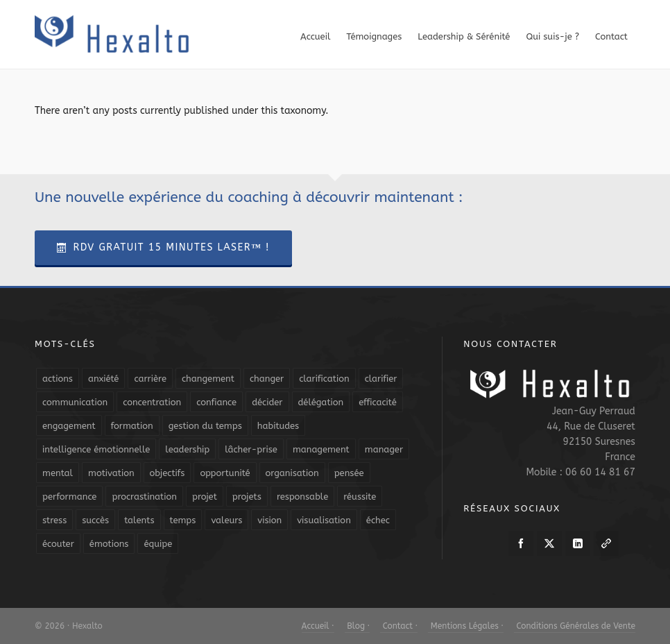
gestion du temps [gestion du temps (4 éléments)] (205, 426)
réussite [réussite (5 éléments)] (360, 497)
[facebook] (521, 543)
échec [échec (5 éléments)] (378, 520)
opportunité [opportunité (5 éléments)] (225, 473)
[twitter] (549, 543)
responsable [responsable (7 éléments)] (302, 497)
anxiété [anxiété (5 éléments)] (103, 379)
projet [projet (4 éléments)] (205, 497)
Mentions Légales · (466, 626)
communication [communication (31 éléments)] (75, 402)
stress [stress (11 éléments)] (54, 520)
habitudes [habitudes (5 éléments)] (278, 426)
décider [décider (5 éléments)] (267, 402)
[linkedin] (578, 543)
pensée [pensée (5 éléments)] (349, 473)
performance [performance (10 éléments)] (69, 497)
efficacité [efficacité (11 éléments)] (378, 402)
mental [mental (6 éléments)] (58, 473)
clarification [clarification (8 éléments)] (324, 379)
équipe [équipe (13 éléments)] (158, 544)
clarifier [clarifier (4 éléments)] (381, 379)
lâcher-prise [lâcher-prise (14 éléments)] (251, 449)
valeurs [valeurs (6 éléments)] (226, 520)
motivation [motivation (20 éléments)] (111, 473)
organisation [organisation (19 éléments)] (292, 473)
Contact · (399, 626)
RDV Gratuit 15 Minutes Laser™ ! (163, 247)
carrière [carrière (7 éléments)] (150, 379)
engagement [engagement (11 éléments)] (69, 426)
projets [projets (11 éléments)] (247, 497)
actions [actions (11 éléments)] (58, 379)
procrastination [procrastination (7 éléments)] (144, 497)
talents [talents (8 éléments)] (139, 520)
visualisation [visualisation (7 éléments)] (324, 520)
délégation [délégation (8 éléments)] (321, 402)
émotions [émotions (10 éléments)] (109, 544)
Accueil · (318, 626)
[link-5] (606, 543)
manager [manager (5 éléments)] (384, 449)
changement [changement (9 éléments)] (208, 379)
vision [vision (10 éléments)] (269, 520)
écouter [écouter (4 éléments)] (58, 544)
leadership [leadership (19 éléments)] (187, 449)
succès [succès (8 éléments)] (95, 520)
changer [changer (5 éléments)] (267, 379)
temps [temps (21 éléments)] (183, 520)
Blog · (357, 626)
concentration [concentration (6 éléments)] (152, 402)
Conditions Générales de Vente (575, 626)
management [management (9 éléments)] (321, 449)
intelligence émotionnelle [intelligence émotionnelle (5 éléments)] (96, 449)
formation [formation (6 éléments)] (132, 426)
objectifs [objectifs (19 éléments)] (167, 473)
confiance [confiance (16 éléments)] (216, 402)
